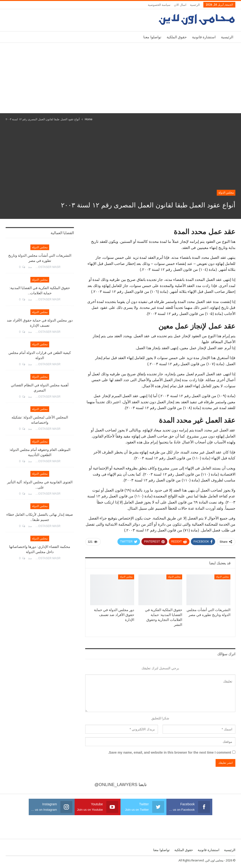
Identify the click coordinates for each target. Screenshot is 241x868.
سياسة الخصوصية (159, 5)
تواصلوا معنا (152, 37)
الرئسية (195, 5)
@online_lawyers (116, 785)
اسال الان (180, 5)
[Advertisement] (120, 78)
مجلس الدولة (226, 193)
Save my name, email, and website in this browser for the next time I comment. (170, 752)
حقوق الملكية (177, 37)
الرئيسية (227, 37)
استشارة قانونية (204, 37)
